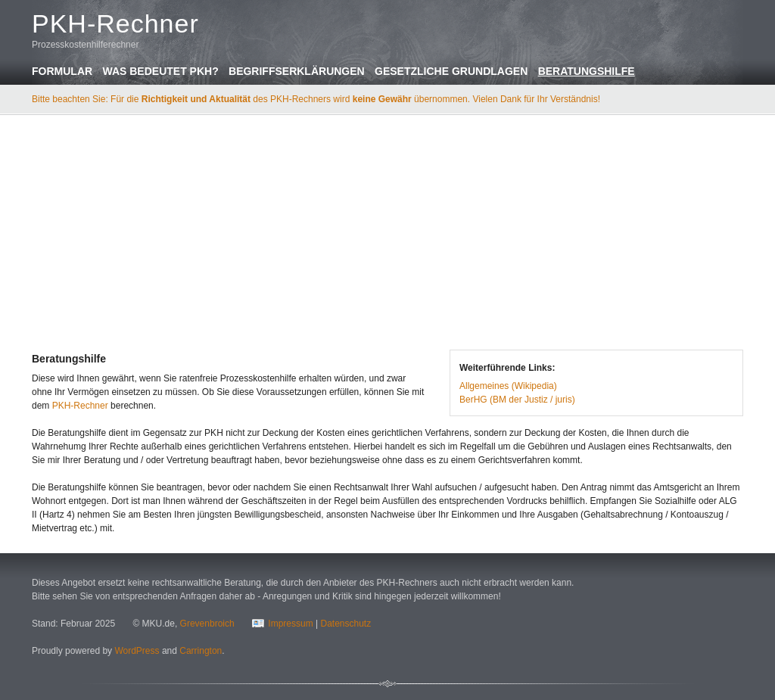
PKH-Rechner (80, 406)
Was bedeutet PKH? (160, 71)
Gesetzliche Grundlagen (451, 71)
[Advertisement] (387, 230)
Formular (62, 71)
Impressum (290, 624)
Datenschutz (345, 624)
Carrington (201, 651)
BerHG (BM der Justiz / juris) (517, 400)
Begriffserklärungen (297, 71)
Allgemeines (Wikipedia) (508, 386)
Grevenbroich (207, 624)
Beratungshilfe (587, 71)
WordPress (137, 651)
